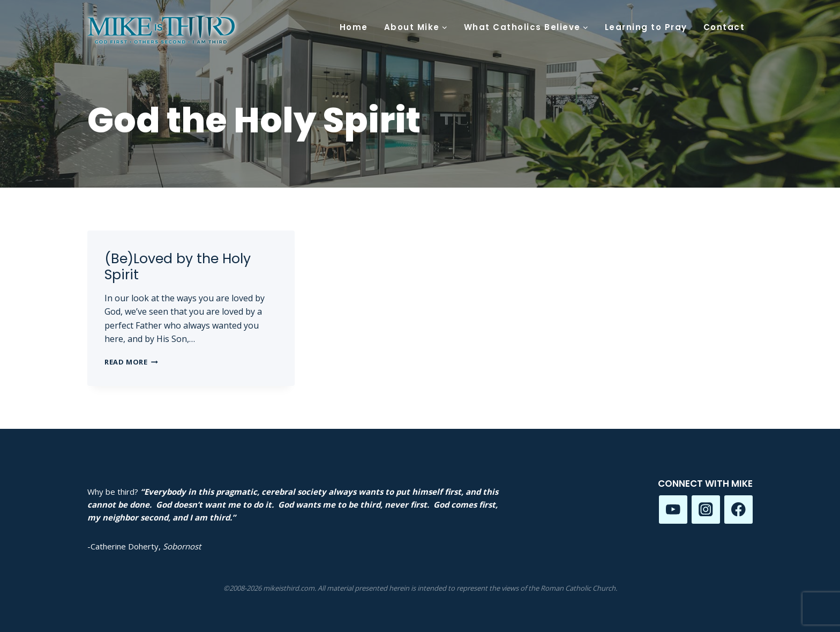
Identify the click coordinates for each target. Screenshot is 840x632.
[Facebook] (738, 510)
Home (354, 27)
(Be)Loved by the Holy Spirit (178, 267)
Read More (131, 362)
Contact (724, 27)
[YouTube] (673, 510)
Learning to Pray (646, 27)
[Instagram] (706, 510)
